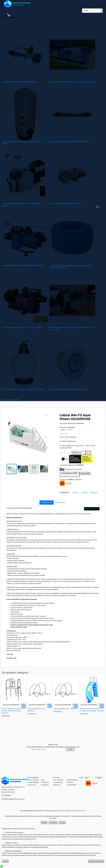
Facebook (75, 493)
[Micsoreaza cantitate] (61, 453)
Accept (62, 822)
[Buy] (23, 706)
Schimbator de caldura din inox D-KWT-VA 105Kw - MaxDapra (70, 142)
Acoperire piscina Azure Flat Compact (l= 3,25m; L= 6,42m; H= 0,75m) (72, 82)
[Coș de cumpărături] (8, 16)
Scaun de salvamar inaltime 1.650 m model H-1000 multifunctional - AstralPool (13, 711)
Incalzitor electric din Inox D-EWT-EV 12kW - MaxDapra (20, 82)
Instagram (85, 493)
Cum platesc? (58, 782)
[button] (46, 415)
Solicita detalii (85, 473)
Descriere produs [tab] (47, 502)
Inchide (44, 822)
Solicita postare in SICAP (70, 474)
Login (43, 780)
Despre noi (57, 785)
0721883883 (79, 465)
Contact (30, 782)
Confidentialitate (72, 780)
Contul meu (31, 785)
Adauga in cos (79, 453)
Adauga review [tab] (60, 502)
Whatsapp (94, 493)
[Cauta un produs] (102, 11)
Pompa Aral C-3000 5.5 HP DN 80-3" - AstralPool (65, 204)
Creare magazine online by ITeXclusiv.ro (73, 811)
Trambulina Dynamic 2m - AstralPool (65, 709)
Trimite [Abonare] (70, 749)
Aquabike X (71, 427)
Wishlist (36, 782)
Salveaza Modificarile (96, 861)
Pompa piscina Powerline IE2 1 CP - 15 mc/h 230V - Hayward (22, 327)
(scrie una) (69, 430)
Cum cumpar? (58, 780)
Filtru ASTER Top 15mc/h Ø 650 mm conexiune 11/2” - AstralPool (24, 389)
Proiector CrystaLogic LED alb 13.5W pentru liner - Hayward (69, 389)
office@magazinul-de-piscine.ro (13, 799)
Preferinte (53, 822)
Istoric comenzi (33, 780)
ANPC (74, 785)
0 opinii (67, 430)
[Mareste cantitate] (69, 453)
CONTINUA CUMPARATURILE (11, 400)
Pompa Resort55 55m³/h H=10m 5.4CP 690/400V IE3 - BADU (22, 266)
